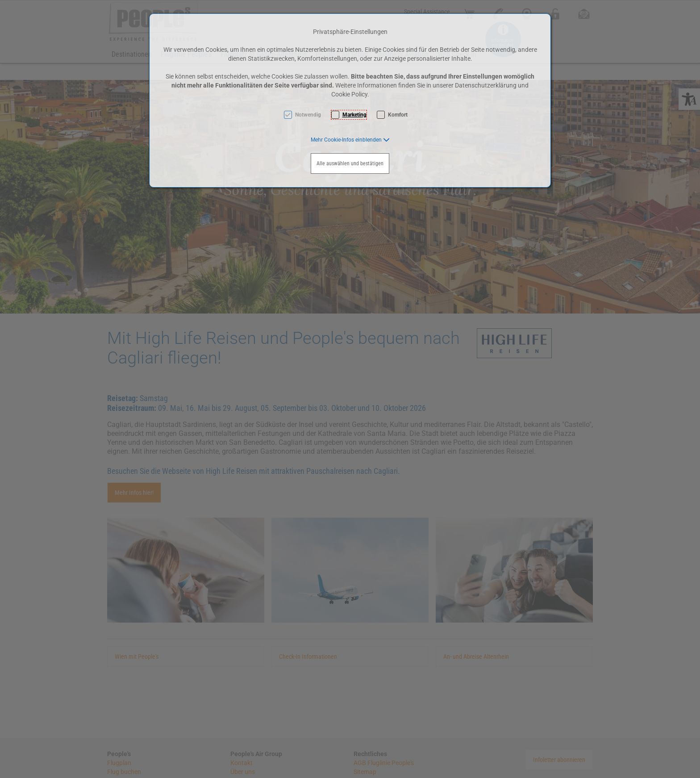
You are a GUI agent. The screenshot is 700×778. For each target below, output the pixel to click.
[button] (350, 140)
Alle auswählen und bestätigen (350, 163)
